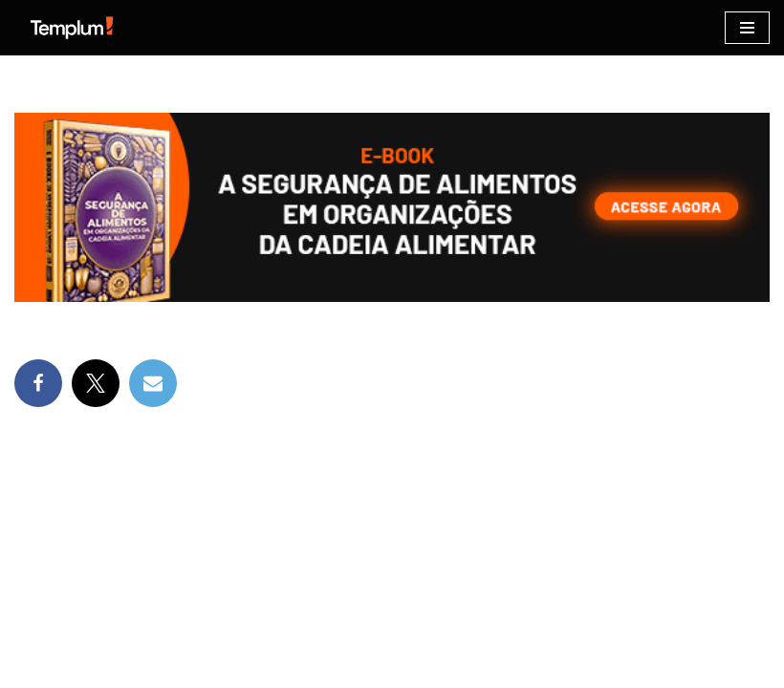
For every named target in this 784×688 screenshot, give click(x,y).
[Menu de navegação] (747, 28)
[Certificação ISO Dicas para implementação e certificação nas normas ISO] (72, 28)
